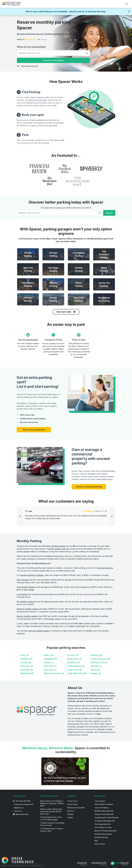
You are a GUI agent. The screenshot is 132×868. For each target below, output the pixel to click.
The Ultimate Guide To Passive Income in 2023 (52, 830)
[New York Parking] (28, 269)
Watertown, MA (27, 673)
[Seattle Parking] (79, 269)
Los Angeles (22, 594)
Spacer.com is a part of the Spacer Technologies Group (22, 865)
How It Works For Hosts (103, 827)
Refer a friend (100, 844)
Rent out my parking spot (34, 430)
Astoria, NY (95, 670)
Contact (70, 818)
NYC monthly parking (26, 587)
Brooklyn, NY (73, 655)
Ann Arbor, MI (27, 666)
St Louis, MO (26, 662)
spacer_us (18, 811)
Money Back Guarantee (76, 808)
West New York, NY (99, 662)
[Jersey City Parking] (104, 284)
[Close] (129, 11)
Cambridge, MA (50, 659)
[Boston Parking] (28, 254)
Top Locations (100, 801)
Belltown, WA (96, 655)
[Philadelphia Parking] (28, 284)
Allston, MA (49, 655)
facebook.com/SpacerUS (23, 804)
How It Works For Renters (104, 804)
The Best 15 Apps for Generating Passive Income (52, 824)
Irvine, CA (25, 655)
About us (71, 811)
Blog (96, 841)
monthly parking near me (58, 549)
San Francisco (23, 580)
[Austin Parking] (79, 284)
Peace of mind (79, 340)
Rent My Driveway (101, 837)
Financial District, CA (76, 666)
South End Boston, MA (100, 659)
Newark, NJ (96, 673)
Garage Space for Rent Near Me (107, 818)
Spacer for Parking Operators (106, 831)
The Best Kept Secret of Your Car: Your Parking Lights (51, 818)
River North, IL (50, 666)
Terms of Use (72, 801)
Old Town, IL (96, 666)
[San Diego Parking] (53, 269)
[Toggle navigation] (127, 4)
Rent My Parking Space (103, 834)
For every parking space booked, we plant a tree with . (65, 779)
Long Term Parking (102, 808)
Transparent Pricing (53, 340)
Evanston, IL (49, 662)
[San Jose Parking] (79, 299)
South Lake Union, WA (77, 673)
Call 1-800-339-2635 (22, 801)
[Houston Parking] (28, 299)
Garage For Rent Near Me (104, 814)
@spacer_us (18, 808)
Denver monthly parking (27, 616)
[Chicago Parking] (53, 254)
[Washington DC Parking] (104, 299)
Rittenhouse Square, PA (54, 673)
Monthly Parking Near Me (104, 811)
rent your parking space (39, 631)
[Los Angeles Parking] (79, 254)
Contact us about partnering (89, 487)
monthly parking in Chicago (32, 575)
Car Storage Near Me (102, 824)
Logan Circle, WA (75, 670)
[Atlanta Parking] (53, 284)
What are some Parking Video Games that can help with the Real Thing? (51, 811)
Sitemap (70, 814)
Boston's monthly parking (28, 609)
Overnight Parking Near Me (105, 821)
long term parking (105, 568)
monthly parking (58, 546)
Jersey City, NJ (50, 670)
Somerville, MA (27, 670)
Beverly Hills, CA (74, 659)
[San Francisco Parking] (104, 254)
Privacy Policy (73, 804)
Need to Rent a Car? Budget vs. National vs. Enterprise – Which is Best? (52, 803)
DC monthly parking (25, 602)
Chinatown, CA (74, 662)
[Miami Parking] (104, 269)
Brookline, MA (26, 659)
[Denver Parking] (53, 299)
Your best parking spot (28, 340)
